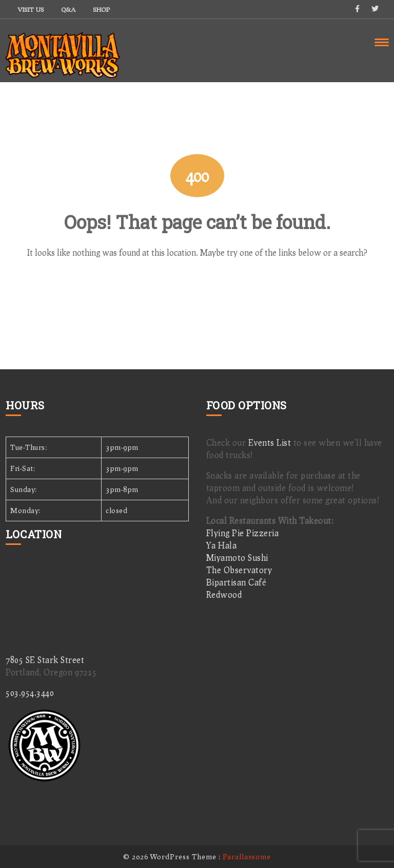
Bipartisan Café (237, 582)
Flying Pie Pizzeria (243, 533)
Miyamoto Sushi (237, 558)
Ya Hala (222, 545)
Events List (270, 442)
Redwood (224, 595)
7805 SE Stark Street (45, 660)
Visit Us (31, 10)
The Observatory (239, 570)
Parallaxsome (247, 856)
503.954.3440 (30, 693)
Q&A (68, 10)
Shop (101, 10)
